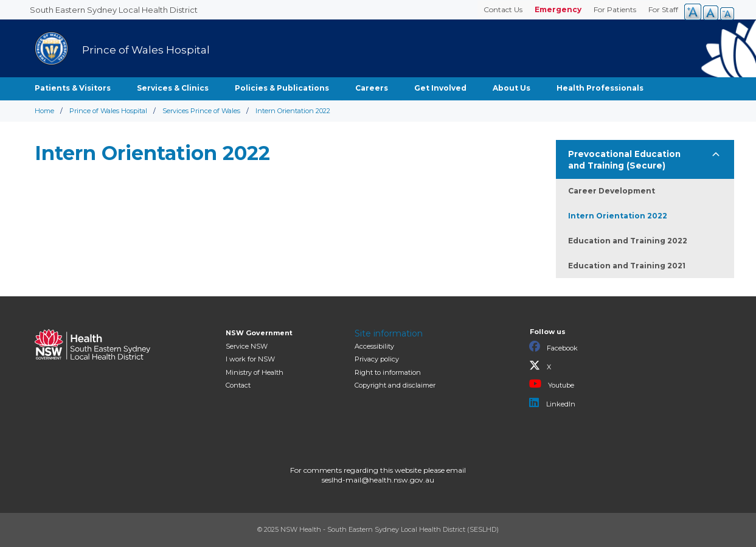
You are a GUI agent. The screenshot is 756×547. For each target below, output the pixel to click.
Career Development (612, 191)
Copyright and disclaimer (395, 385)
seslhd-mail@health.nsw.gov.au (378, 480)
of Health (255, 372)
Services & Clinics (173, 88)
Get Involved (440, 88)
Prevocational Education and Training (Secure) (624, 160)
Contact (238, 385)
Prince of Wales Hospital (108, 111)
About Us (512, 88)
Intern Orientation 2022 (618, 216)
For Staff (663, 9)
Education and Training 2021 (627, 266)
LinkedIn (552, 403)
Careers (372, 88)
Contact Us (503, 9)
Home (44, 111)
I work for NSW (250, 359)
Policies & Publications (282, 88)
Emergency (558, 9)
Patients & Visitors (73, 88)
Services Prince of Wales (201, 111)
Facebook (553, 347)
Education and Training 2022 (628, 241)
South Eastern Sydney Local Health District (114, 10)
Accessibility (374, 346)
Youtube (552, 384)
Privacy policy (377, 359)
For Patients (615, 9)
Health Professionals (600, 88)
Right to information (388, 372)
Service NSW (247, 346)
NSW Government (259, 333)
